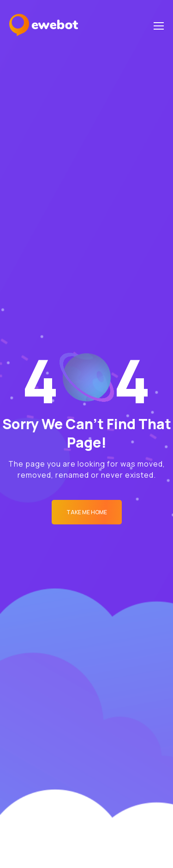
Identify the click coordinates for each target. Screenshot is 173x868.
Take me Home (87, 512)
